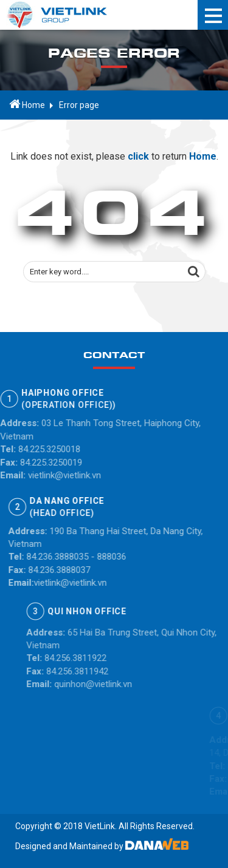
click (137, 158)
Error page (79, 105)
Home (27, 104)
